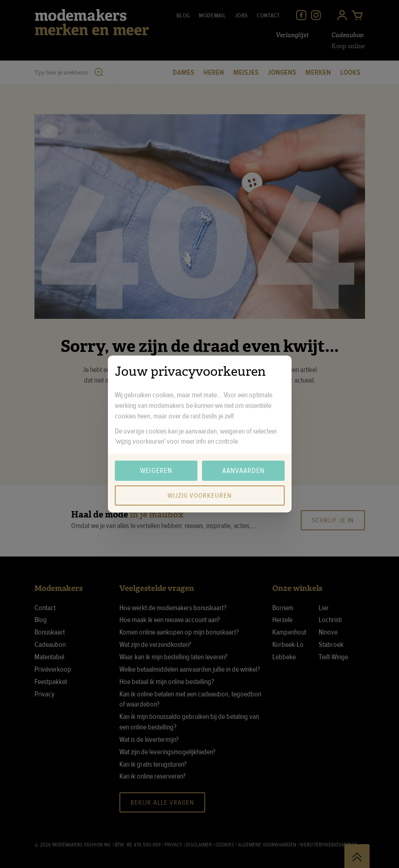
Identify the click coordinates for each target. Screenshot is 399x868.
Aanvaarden (243, 471)
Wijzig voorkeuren (200, 496)
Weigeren (156, 471)
